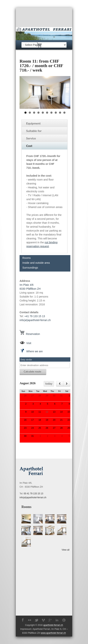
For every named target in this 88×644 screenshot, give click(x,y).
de (47, 45)
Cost (29, 146)
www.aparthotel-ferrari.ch (53, 633)
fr (56, 45)
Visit (25, 343)
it (59, 45)
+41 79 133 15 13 (35, 316)
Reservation (30, 334)
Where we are (31, 351)
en (52, 45)
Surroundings (30, 268)
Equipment (33, 123)
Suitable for (34, 131)
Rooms (27, 258)
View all (66, 550)
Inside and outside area (36, 263)
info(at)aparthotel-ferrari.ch (35, 320)
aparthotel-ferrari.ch (53, 625)
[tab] (44, 123)
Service (31, 138)
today (49, 384)
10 (64, 113)
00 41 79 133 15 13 (33, 494)
